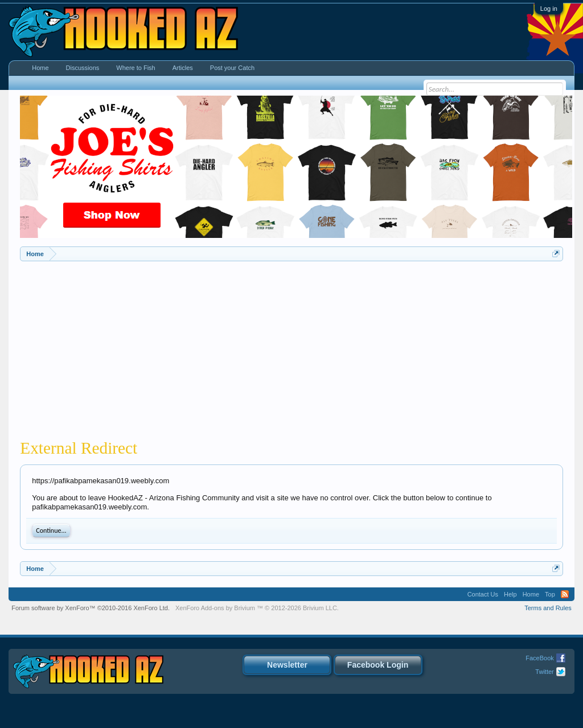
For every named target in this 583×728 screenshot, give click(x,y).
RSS (565, 594)
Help (510, 594)
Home (40, 68)
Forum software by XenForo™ (91, 608)
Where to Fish (136, 68)
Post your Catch (232, 68)
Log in (549, 9)
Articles (183, 68)
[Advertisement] (291, 347)
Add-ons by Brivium (257, 608)
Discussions (83, 68)
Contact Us (483, 594)
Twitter (544, 672)
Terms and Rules (548, 608)
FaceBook (540, 658)
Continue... (51, 530)
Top (550, 594)
